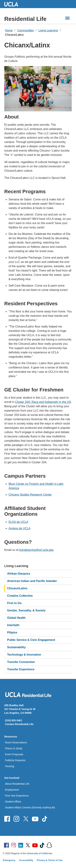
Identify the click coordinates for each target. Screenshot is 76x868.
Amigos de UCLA (20, 528)
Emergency (9, 860)
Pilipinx (12, 633)
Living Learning (48, 30)
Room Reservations (16, 742)
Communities (26, 30)
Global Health (16, 618)
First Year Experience (17, 796)
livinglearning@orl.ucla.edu (36, 550)
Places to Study (14, 748)
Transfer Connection (21, 662)
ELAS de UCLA (18, 522)
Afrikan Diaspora (19, 574)
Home (9, 30)
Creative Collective (20, 596)
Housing (10, 766)
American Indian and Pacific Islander (32, 581)
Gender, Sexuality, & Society (26, 610)
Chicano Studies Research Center (30, 495)
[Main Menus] (67, 18)
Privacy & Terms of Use (50, 860)
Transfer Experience (21, 669)
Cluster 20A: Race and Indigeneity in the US (43, 402)
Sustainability (16, 647)
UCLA (13, 4)
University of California (39, 853)
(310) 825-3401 (14, 720)
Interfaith (13, 625)
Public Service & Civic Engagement (31, 640)
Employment (12, 790)
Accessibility (26, 860)
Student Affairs (13, 802)
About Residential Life (17, 784)
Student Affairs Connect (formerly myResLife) (30, 807)
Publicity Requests (15, 760)
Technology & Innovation (24, 655)
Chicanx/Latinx (14, 35)
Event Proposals (14, 754)
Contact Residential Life (19, 724)
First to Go (14, 603)
